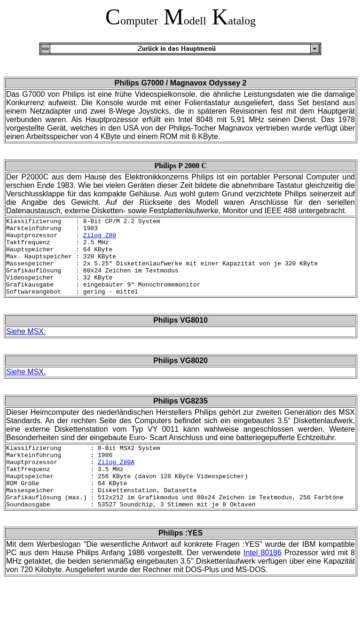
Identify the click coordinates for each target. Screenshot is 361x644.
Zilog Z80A (116, 481)
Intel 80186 (263, 581)
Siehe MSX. (26, 347)
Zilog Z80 (100, 239)
